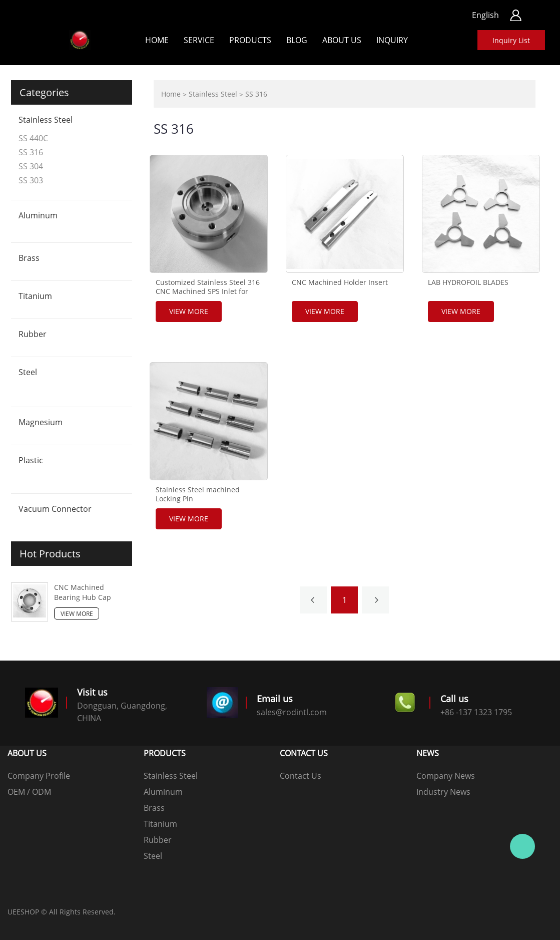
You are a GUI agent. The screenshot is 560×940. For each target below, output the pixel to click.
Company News (446, 776)
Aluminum (38, 215)
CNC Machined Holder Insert (340, 282)
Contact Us (301, 776)
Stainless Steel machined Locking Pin (198, 494)
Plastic (31, 460)
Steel (28, 372)
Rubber (33, 334)
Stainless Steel (46, 120)
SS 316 (31, 152)
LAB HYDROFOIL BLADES (468, 282)
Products (250, 40)
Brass (29, 258)
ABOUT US (342, 40)
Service (199, 40)
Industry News (443, 792)
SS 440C (33, 138)
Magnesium (41, 422)
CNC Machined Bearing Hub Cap (83, 592)
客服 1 (522, 846)
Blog (297, 40)
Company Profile (39, 776)
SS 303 (31, 180)
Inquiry (392, 40)
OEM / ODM (29, 792)
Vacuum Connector (55, 509)
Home (157, 40)
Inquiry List (511, 40)
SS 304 (31, 166)
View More (77, 614)
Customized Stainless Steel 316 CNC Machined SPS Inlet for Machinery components (208, 291)
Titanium (35, 296)
